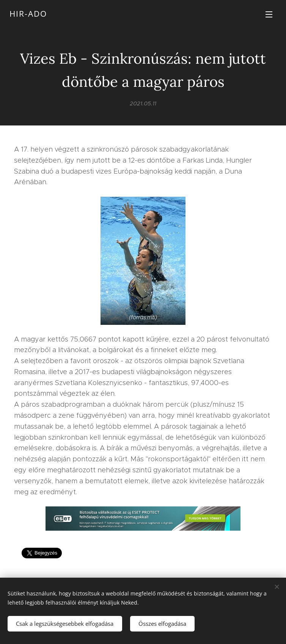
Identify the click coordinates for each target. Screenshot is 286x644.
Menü (269, 14)
